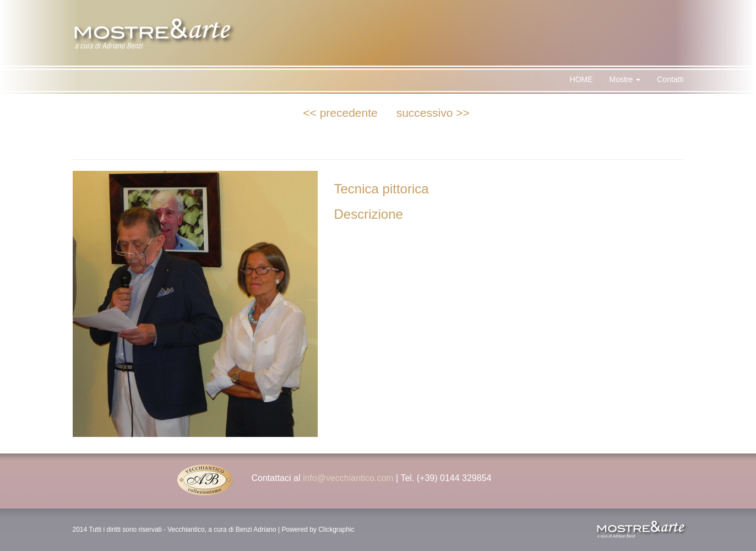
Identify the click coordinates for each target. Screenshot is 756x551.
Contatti (670, 79)
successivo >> (433, 113)
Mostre (625, 79)
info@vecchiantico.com (348, 478)
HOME (581, 79)
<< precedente (340, 113)
